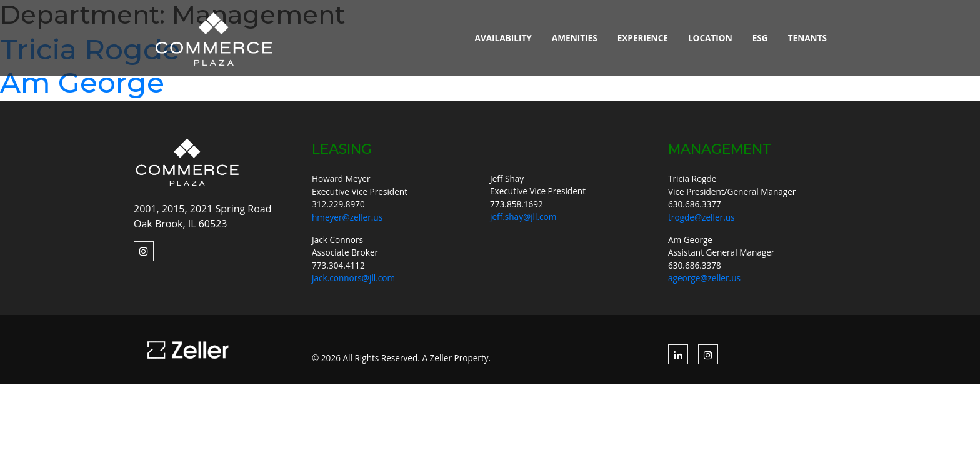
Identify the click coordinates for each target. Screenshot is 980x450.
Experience (643, 38)
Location (710, 38)
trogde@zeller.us (702, 217)
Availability (503, 38)
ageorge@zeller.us (704, 278)
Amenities (575, 38)
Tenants (807, 38)
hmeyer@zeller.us (347, 217)
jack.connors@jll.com (353, 278)
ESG (760, 38)
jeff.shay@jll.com (523, 217)
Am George (82, 82)
